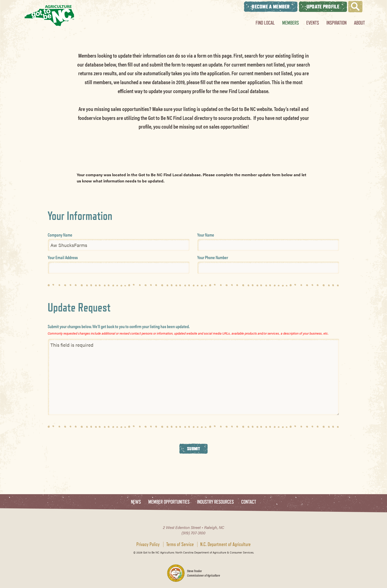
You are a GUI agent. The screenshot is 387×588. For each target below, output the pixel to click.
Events (313, 23)
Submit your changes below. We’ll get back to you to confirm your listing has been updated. (119, 326)
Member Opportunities (169, 502)
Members (290, 23)
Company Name (60, 235)
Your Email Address (63, 257)
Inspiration (336, 23)
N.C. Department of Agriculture (225, 544)
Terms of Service (180, 544)
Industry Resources (215, 502)
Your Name (206, 235)
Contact (249, 502)
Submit (193, 449)
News (136, 502)
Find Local (265, 23)
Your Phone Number (213, 257)
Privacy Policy (148, 544)
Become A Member (271, 7)
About (359, 23)
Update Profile (323, 7)
